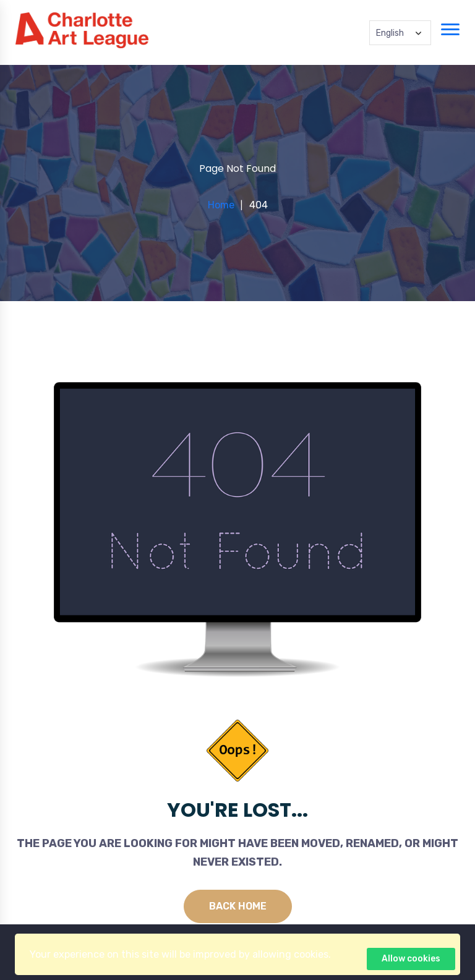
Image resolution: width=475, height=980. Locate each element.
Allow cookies (411, 959)
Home (221, 205)
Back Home (238, 906)
